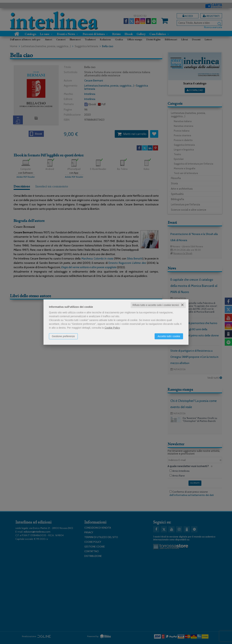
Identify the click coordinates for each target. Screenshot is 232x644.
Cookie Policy (112, 328)
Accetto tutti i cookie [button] (169, 336)
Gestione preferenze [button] (63, 336)
